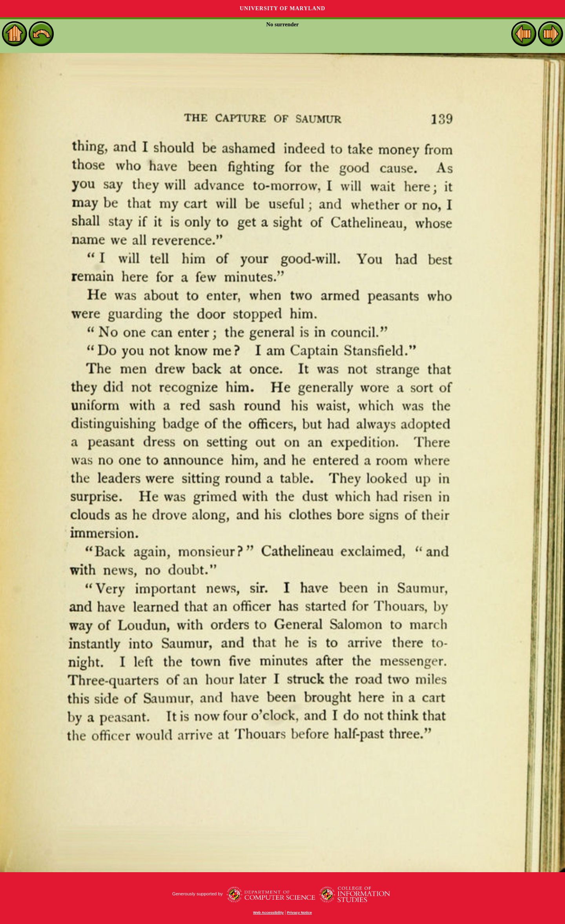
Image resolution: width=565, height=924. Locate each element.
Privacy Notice (299, 913)
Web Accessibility (268, 913)
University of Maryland (282, 8)
